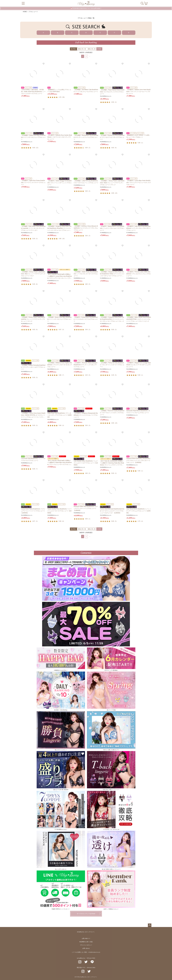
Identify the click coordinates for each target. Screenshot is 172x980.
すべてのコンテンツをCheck (86, 914)
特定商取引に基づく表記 (86, 942)
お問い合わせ (86, 948)
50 (63, 97)
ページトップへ (150, 925)
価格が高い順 (92, 49)
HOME (25, 12)
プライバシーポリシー (86, 945)
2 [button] (86, 56)
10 (116, 193)
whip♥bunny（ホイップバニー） (86, 932)
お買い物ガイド (86, 938)
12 (37, 148)
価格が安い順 (82, 49)
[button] (90, 56)
